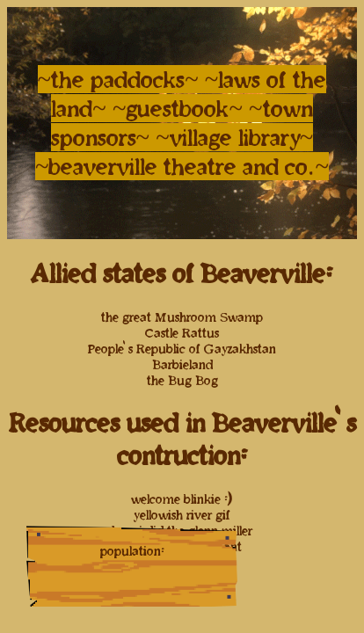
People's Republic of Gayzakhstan (182, 349)
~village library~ (234, 137)
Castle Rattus (182, 333)
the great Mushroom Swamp (182, 317)
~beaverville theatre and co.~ (182, 166)
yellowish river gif (182, 515)
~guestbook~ (181, 108)
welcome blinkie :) (182, 499)
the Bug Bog (182, 380)
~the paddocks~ (118, 79)
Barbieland (182, 364)
